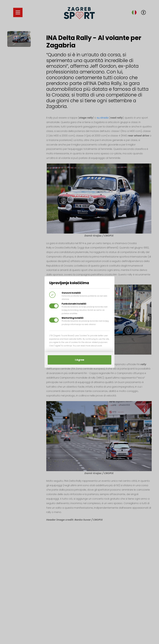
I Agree (80, 360)
